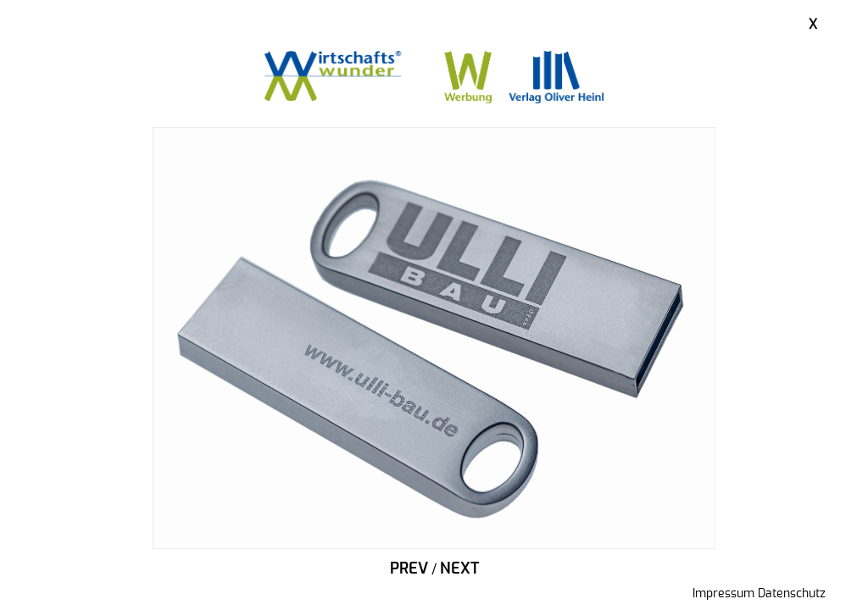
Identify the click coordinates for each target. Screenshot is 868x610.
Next (459, 569)
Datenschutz (792, 594)
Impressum (723, 594)
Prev (409, 569)
